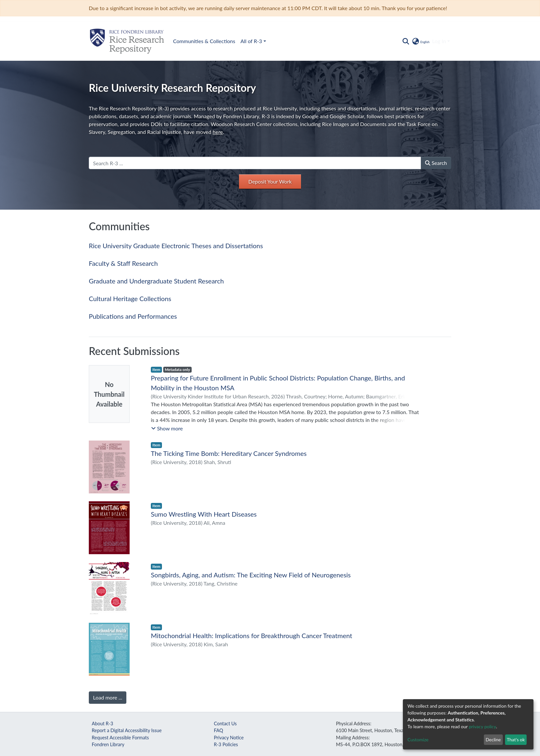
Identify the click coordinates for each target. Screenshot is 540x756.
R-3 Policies (226, 744)
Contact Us (225, 724)
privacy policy (482, 726)
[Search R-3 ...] (255, 163)
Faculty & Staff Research (123, 263)
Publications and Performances (133, 316)
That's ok (516, 740)
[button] (420, 41)
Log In (439, 41)
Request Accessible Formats (120, 738)
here (218, 132)
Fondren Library (108, 744)
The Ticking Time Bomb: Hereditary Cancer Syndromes (229, 453)
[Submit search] (406, 41)
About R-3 (103, 724)
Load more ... (108, 697)
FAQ (218, 730)
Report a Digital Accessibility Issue (127, 730)
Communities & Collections (204, 41)
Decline (493, 740)
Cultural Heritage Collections (130, 298)
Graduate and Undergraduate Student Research (156, 281)
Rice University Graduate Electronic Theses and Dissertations (176, 246)
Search (436, 163)
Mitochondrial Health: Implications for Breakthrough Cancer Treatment (252, 635)
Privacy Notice (229, 738)
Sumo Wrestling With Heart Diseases (204, 514)
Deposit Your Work (270, 181)
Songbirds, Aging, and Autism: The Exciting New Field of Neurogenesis (251, 575)
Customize (418, 740)
